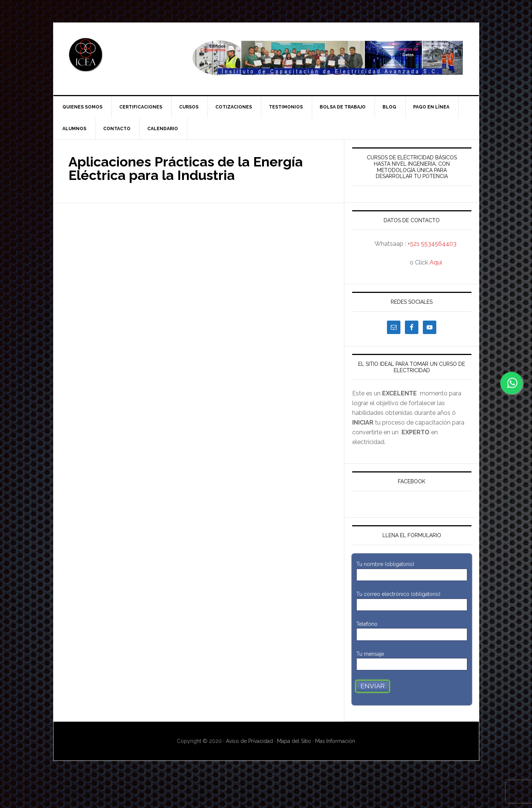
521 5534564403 (433, 244)
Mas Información (335, 741)
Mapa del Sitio (294, 741)
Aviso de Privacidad (250, 741)
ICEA (117, 55)
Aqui (436, 262)
